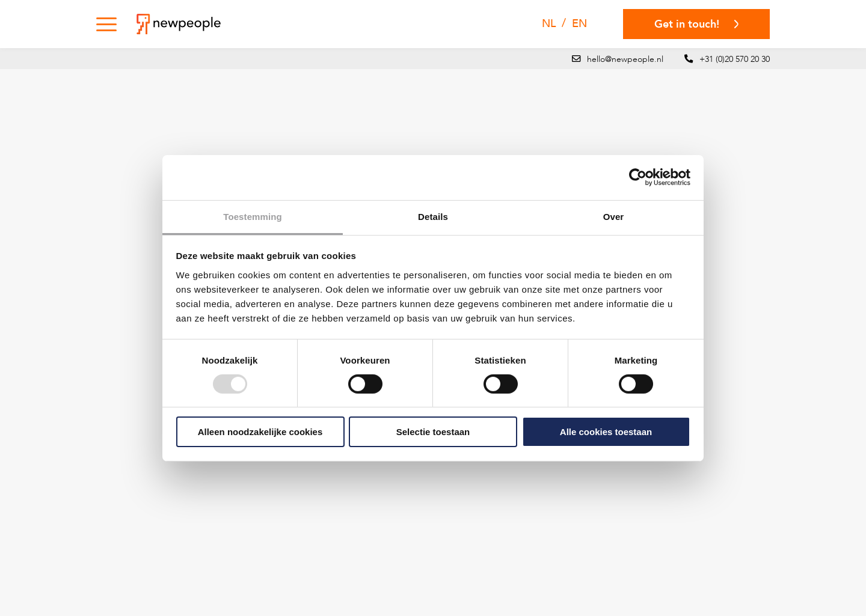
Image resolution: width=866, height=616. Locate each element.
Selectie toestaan (433, 432)
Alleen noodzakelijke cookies (260, 432)
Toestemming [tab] (253, 216)
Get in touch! (696, 24)
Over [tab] (614, 216)
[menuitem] (549, 24)
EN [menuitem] (579, 24)
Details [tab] (433, 216)
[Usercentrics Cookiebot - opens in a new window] (638, 177)
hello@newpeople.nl (625, 59)
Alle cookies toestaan (606, 432)
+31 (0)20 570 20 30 (735, 59)
